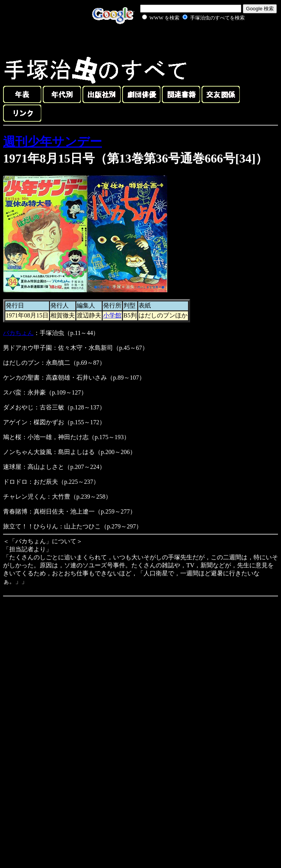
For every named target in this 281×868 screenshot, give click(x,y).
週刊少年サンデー (52, 142)
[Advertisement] (185, 40)
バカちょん (18, 333)
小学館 (112, 315)
